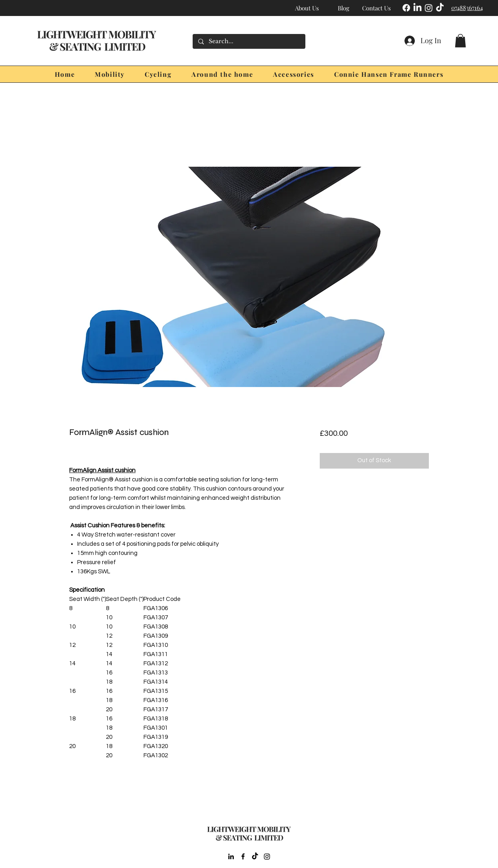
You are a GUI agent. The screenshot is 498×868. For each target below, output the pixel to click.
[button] (460, 41)
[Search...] (249, 41)
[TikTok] (440, 8)
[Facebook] (406, 8)
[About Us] (307, 8)
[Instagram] (429, 8)
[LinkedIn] (417, 8)
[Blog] (343, 8)
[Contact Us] (376, 8)
